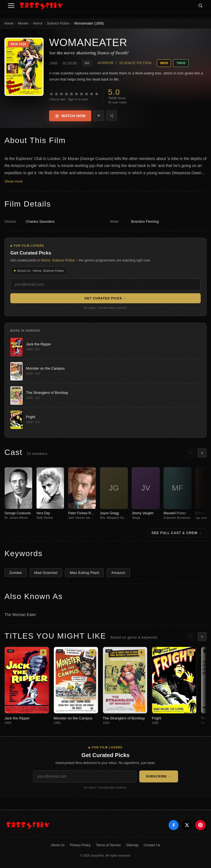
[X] (187, 825)
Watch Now (70, 116)
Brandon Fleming (145, 221)
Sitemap (132, 845)
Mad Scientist (46, 573)
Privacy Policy (80, 845)
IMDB (164, 63)
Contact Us (152, 845)
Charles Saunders (40, 221)
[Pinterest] (200, 825)
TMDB (181, 63)
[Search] (200, 6)
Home (9, 23)
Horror (38, 23)
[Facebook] (174, 825)
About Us (58, 845)
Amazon (118, 573)
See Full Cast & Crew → (177, 533)
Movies (23, 23)
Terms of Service (108, 845)
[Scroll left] (191, 453)
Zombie (16, 573)
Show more (14, 181)
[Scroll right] (202, 453)
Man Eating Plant (84, 573)
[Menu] (11, 6)
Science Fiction (58, 23)
